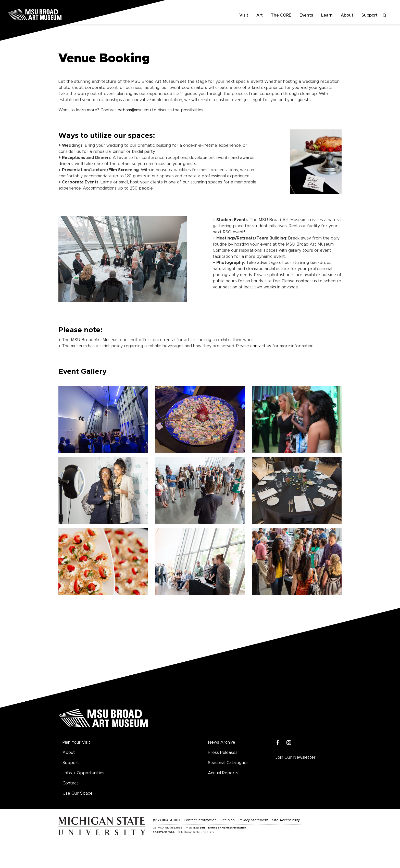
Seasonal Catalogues (228, 763)
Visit (244, 15)
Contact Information (200, 820)
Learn (327, 15)
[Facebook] (278, 743)
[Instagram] (289, 743)
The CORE (281, 15)
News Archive (222, 742)
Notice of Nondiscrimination (227, 828)
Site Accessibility (286, 820)
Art (260, 15)
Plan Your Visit (76, 742)
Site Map (228, 820)
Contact (70, 783)
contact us (306, 281)
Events (306, 15)
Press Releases (223, 753)
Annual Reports (223, 773)
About (347, 15)
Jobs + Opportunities (83, 773)
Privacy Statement (253, 820)
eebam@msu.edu (134, 110)
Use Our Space (78, 793)
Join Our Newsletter (296, 757)
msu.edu (199, 828)
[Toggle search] (385, 15)
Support (370, 15)
